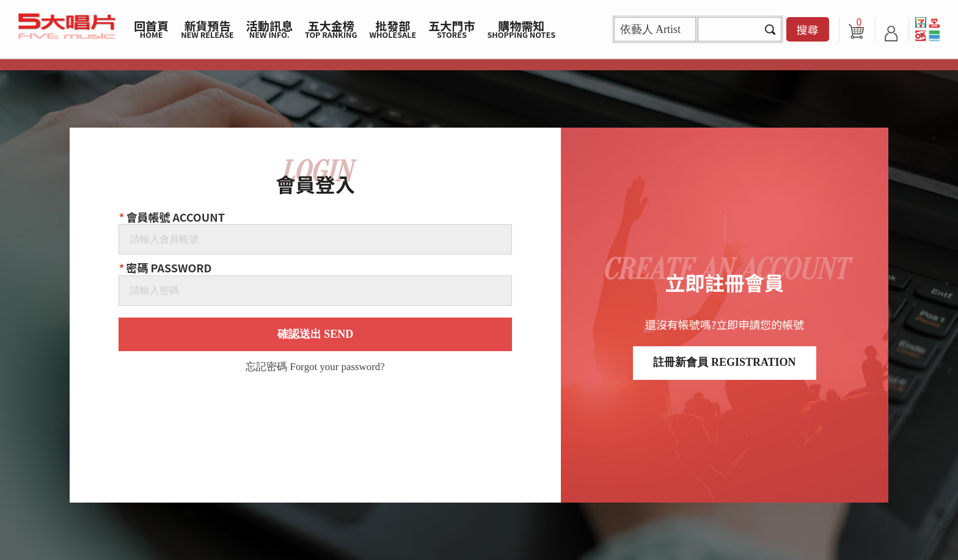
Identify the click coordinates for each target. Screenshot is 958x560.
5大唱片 (67, 26)
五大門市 (452, 29)
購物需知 (521, 29)
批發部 (393, 29)
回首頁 (151, 29)
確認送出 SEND (316, 334)
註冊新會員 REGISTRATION (724, 362)
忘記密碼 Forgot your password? (315, 367)
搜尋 (808, 29)
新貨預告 (207, 29)
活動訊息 (269, 29)
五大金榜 (331, 29)
